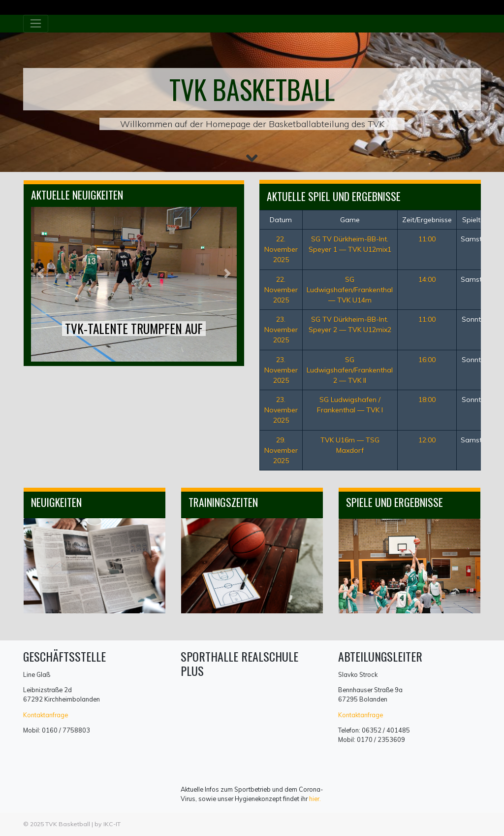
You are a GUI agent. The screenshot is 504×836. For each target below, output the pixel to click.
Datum (281, 220)
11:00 (427, 239)
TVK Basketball (68, 824)
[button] (40, 273)
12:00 (427, 440)
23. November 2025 (281, 330)
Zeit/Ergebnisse (427, 220)
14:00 (427, 279)
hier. (315, 799)
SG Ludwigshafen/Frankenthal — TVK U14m (350, 290)
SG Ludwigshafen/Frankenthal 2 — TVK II (350, 370)
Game (350, 220)
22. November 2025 (281, 249)
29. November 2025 (281, 450)
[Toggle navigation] (36, 24)
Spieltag (476, 220)
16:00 (427, 360)
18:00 (427, 400)
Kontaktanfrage (46, 715)
